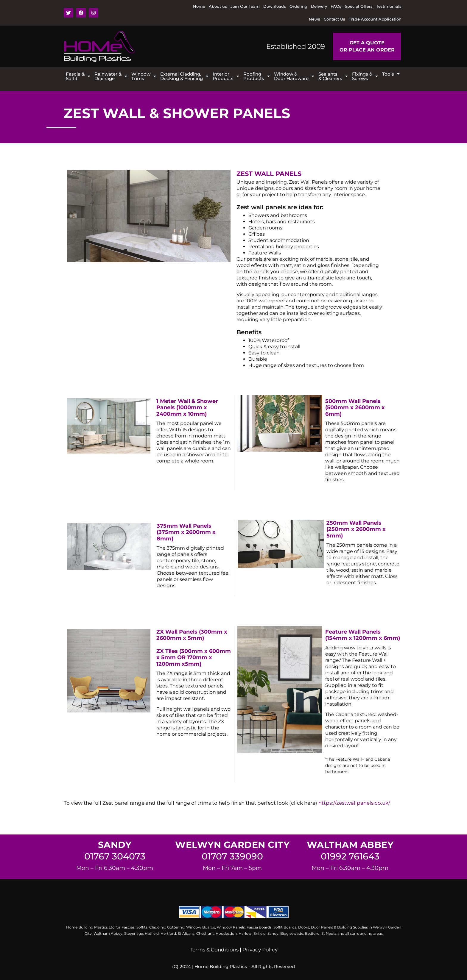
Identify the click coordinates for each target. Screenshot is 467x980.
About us (218, 6)
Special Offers (359, 6)
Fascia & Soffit (78, 76)
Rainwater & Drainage (111, 76)
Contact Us (334, 19)
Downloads (275, 6)
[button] (78, 76)
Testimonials (389, 6)
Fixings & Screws (365, 76)
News (315, 19)
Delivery (319, 6)
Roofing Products (257, 76)
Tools (391, 74)
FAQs (336, 6)
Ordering (298, 6)
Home (199, 6)
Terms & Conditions (214, 950)
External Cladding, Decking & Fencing (184, 76)
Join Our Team (245, 6)
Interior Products (226, 76)
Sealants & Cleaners (333, 76)
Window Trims (144, 76)
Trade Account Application (375, 19)
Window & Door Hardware (294, 76)
